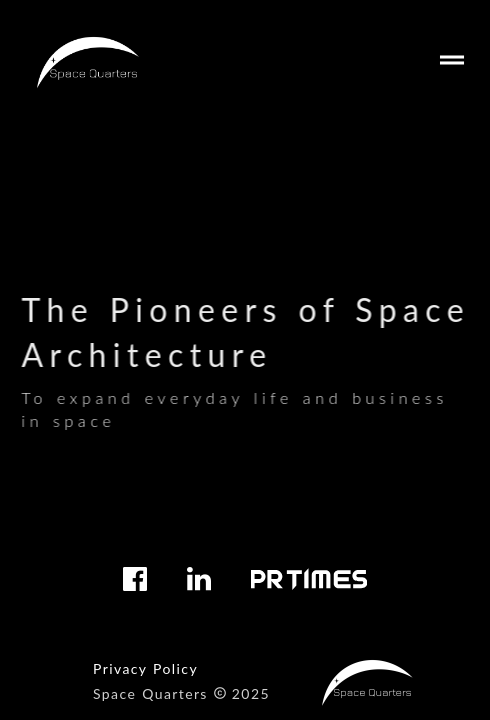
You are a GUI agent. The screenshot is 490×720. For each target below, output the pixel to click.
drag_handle (452, 60)
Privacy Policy (145, 668)
